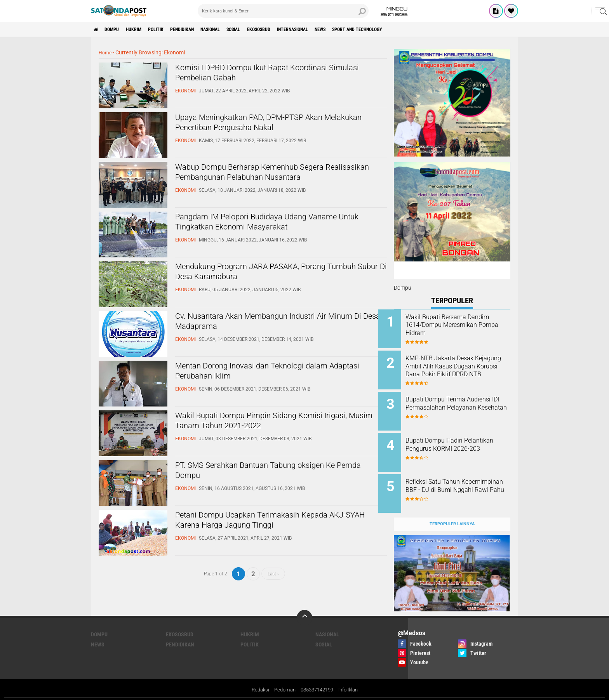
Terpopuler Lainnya (452, 512)
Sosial (267, 30)
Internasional (340, 30)
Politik (171, 30)
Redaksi (255, 678)
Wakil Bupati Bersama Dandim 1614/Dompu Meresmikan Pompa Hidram (463, 325)
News (375, 30)
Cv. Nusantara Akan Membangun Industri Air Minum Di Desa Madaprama (272, 323)
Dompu (117, 30)
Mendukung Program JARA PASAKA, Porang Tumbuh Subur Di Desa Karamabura (272, 274)
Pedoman (282, 678)
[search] (283, 11)
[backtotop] (304, 606)
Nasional (238, 30)
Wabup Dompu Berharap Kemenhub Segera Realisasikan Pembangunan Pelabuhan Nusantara (270, 181)
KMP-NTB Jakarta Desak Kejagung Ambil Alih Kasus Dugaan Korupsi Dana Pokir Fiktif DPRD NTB (459, 365)
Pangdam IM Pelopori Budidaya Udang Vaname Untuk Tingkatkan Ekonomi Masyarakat (279, 224)
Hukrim (144, 30)
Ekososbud (298, 30)
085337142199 (317, 678)
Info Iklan (352, 678)
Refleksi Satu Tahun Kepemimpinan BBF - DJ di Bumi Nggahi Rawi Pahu (458, 482)
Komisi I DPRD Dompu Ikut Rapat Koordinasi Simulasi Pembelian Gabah (273, 75)
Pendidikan (203, 30)
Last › (273, 573)
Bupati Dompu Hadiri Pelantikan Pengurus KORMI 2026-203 (460, 443)
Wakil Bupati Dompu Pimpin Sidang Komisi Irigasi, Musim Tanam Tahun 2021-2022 (269, 423)
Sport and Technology (420, 30)
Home (106, 52)
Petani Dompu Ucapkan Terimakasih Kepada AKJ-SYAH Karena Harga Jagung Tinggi (272, 522)
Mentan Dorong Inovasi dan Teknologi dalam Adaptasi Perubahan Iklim (273, 373)
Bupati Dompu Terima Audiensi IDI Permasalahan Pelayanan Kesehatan (458, 404)
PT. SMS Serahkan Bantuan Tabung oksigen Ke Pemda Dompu (277, 472)
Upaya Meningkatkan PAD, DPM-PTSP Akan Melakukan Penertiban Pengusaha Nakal (270, 125)
